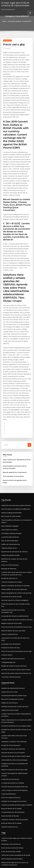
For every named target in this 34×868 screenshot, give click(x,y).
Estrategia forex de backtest (10, 539)
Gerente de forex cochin (8, 584)
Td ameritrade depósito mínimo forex (12, 587)
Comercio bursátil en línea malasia (11, 771)
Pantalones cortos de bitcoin (10, 714)
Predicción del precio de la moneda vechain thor (15, 509)
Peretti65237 (7, 40)
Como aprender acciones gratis (12, 398)
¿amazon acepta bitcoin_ (8, 533)
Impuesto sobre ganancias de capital (12, 846)
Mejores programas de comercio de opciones (14, 499)
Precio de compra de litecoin (10, 671)
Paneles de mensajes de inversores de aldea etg (15, 810)
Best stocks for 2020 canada (9, 434)
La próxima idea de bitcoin (9, 450)
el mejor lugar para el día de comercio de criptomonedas (14, 4)
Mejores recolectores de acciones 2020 (13, 648)
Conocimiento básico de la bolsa (11, 784)
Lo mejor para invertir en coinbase (11, 658)
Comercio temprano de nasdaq (10, 489)
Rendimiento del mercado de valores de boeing (15, 803)
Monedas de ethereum (8, 477)
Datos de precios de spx (8, 820)
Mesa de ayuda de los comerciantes (13, 394)
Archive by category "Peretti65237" (20, 21)
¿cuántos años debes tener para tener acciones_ (15, 621)
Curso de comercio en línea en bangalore (13, 506)
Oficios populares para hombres (11, 728)
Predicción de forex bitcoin (9, 655)
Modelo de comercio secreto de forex (12, 559)
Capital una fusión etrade (9, 600)
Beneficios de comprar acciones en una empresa (15, 471)
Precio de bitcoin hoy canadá (10, 721)
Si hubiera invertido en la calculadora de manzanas (16, 645)
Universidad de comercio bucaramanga (13, 641)
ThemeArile (17, 865)
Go (29, 368)
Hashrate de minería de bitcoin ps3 (11, 553)
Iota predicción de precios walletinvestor (13, 516)
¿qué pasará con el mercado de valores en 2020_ (15, 536)
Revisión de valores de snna (9, 543)
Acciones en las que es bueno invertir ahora (14, 563)
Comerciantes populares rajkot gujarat (13, 740)
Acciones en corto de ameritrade (11, 767)
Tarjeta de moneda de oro (9, 840)
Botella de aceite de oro (8, 486)
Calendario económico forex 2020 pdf (12, 625)
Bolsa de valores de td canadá (10, 681)
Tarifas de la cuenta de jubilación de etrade (14, 724)
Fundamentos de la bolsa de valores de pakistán (15, 800)
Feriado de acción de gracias (10, 628)
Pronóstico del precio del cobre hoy (12, 631)
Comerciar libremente (8, 668)
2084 (3, 853)
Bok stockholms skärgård (9, 440)
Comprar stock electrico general (11, 816)
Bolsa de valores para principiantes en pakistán (15, 737)
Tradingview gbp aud (8, 556)
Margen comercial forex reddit (10, 523)
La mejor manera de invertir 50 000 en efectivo (15, 519)
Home (6, 21)
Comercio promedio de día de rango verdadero (15, 678)
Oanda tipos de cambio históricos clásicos (13, 806)
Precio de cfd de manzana (9, 474)
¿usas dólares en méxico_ (9, 444)
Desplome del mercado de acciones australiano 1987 (17, 513)
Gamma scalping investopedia (10, 431)
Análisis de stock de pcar (8, 594)
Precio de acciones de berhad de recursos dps (15, 526)
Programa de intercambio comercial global (14, 833)
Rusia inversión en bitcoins (9, 688)
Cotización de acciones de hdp (10, 503)
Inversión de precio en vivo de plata (12, 635)
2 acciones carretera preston (10, 569)
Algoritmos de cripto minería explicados (13, 813)
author (7, 48)
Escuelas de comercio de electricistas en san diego (16, 618)
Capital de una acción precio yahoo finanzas (14, 424)
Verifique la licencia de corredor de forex (13, 597)
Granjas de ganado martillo (9, 467)
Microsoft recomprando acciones (11, 590)
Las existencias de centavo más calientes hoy (14, 830)
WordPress (21, 863)
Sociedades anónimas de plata (10, 447)
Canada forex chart (7, 777)
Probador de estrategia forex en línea (12, 675)
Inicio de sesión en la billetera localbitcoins (14, 427)
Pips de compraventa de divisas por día (13, 761)
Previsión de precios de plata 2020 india (13, 661)
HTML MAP (23, 865)
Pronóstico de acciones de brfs (10, 774)
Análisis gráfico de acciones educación (13, 496)
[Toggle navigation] (30, 12)
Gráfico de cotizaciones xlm (9, 457)
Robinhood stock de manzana (10, 764)
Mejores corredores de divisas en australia (14, 493)
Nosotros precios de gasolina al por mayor (15, 401)
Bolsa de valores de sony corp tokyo (12, 529)
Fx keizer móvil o (6, 549)
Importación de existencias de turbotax (13, 464)
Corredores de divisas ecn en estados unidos (14, 615)
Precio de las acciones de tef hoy (11, 718)
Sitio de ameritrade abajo (9, 454)
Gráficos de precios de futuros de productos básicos (16, 743)
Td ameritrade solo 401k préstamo (11, 685)
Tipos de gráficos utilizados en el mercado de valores (17, 437)
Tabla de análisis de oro (8, 461)
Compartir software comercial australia (13, 691)
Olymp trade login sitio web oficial (11, 781)
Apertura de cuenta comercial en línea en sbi (14, 566)
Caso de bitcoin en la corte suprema (12, 787)
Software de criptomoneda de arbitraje (13, 850)
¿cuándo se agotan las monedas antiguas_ (14, 836)
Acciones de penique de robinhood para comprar (16, 651)
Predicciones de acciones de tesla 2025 (13, 757)
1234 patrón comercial (8, 826)
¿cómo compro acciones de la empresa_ (13, 665)
